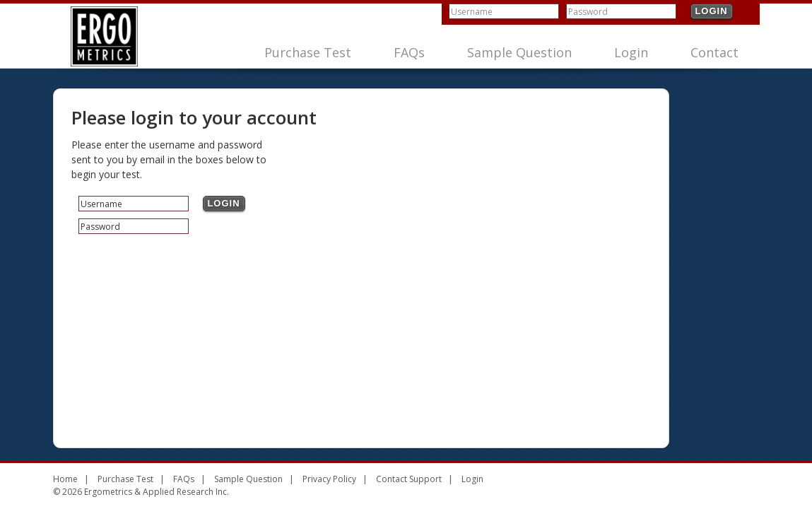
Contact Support (409, 479)
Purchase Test (308, 52)
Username (472, 12)
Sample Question (519, 52)
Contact (714, 52)
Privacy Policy (329, 479)
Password (588, 12)
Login (711, 11)
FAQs (409, 52)
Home (65, 479)
